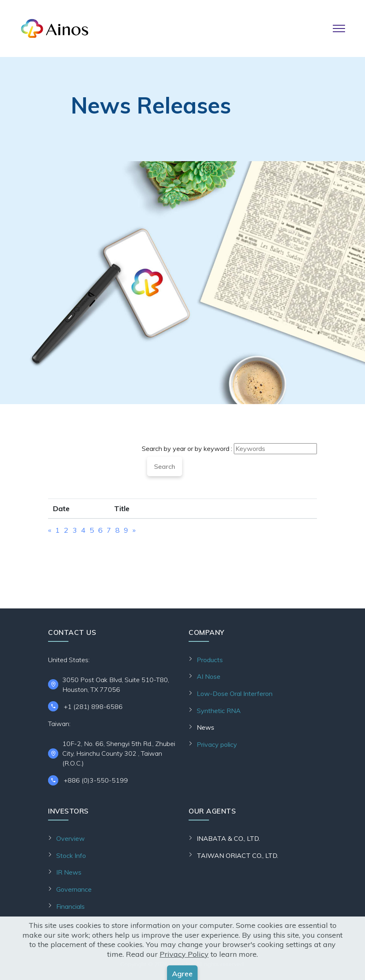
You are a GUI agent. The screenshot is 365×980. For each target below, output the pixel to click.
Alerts (65, 923)
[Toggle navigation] (339, 28)
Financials (70, 906)
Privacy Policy (184, 975)
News (206, 727)
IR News (69, 872)
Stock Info (71, 855)
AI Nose (209, 676)
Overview (70, 838)
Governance (74, 889)
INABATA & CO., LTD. (228, 838)
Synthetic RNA (219, 711)
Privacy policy (217, 744)
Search (165, 466)
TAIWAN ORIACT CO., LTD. (237, 855)
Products (210, 660)
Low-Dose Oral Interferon (235, 693)
